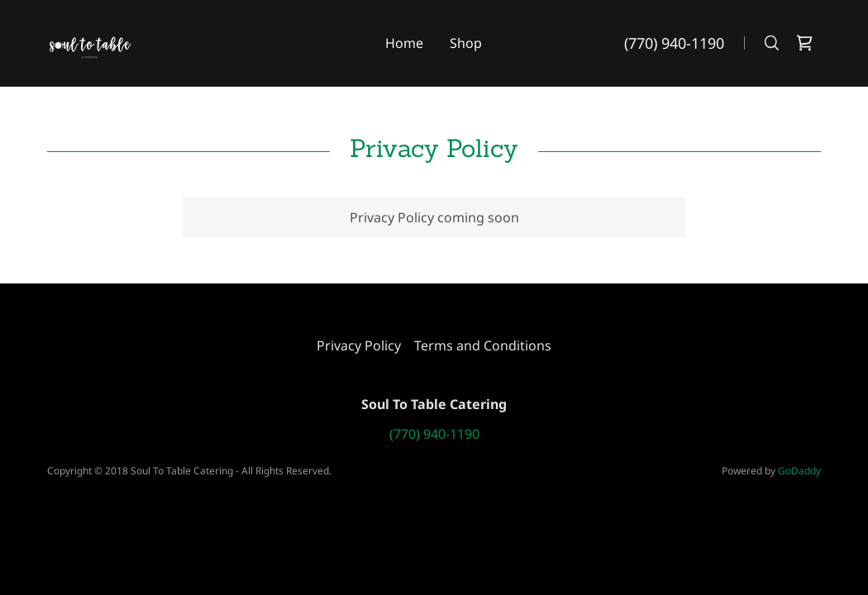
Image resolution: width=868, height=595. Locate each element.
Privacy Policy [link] (359, 345)
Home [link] (404, 43)
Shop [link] (466, 43)
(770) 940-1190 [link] (674, 43)
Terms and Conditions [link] (483, 345)
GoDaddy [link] (799, 471)
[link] (90, 41)
